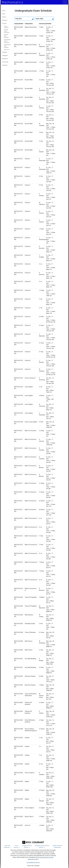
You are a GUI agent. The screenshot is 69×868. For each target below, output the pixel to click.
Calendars (5, 65)
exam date (39, 19)
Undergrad (5, 55)
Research (5, 20)
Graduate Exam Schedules (6, 36)
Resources (5, 59)
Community (5, 62)
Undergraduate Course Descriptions (7, 41)
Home (4, 11)
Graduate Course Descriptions (7, 31)
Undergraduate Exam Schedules (7, 46)
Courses (4, 23)
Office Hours (7, 50)
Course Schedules (6, 27)
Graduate (5, 52)
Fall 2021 (19, 19)
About (4, 14)
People (4, 17)
